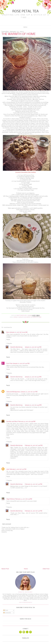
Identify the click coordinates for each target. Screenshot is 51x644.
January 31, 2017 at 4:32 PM (33, 377)
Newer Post (5, 569)
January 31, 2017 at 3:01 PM (29, 392)
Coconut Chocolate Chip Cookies (22, 317)
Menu (25, 27)
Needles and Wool (12, 422)
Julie (8, 469)
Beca (8, 332)
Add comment (7, 524)
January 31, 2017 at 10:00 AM (19, 332)
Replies (10, 344)
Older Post (46, 569)
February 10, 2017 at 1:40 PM (34, 445)
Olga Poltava (11, 499)
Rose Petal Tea (25, 11)
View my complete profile (25, 602)
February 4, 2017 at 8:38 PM (27, 422)
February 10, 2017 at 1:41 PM (33, 484)
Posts (6, 610)
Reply (8, 340)
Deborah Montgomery (13, 392)
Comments (7, 613)
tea (31, 317)
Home (26, 569)
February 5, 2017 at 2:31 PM (18, 469)
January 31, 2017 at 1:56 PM (33, 347)
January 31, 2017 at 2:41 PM (21, 364)
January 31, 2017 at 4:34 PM (33, 405)
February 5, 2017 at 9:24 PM (24, 499)
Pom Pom (10, 364)
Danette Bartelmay (17, 347)
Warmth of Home (37, 317)
